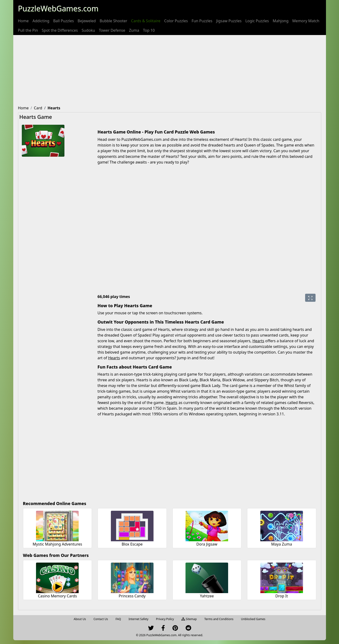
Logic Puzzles (257, 21)
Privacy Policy (165, 619)
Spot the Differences (60, 30)
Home (23, 21)
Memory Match (306, 21)
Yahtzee (207, 596)
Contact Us (101, 619)
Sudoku (88, 30)
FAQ (118, 619)
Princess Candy (132, 596)
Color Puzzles (176, 21)
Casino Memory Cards (57, 596)
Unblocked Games (253, 619)
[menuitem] (23, 21)
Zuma (134, 30)
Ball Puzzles (63, 21)
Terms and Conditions (219, 619)
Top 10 (149, 30)
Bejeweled (87, 21)
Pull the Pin (28, 30)
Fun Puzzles (202, 21)
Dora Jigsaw (207, 544)
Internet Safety (139, 619)
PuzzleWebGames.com (58, 8)
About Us (80, 619)
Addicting (41, 21)
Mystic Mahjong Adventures (57, 544)
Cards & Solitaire (146, 21)
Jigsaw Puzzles (229, 21)
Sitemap (189, 619)
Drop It (282, 596)
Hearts (258, 341)
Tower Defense (112, 30)
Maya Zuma (282, 544)
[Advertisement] (170, 71)
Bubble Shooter (113, 21)
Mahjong (281, 21)
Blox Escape (132, 544)
